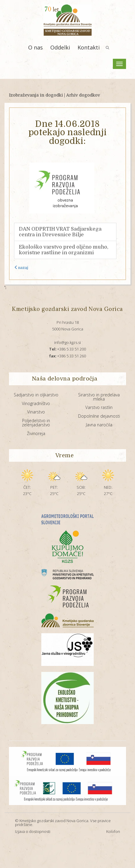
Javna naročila (99, 425)
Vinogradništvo (36, 403)
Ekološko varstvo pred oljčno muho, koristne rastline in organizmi (64, 250)
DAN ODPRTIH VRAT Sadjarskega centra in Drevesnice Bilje (60, 232)
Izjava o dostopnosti (33, 831)
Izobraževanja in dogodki (36, 95)
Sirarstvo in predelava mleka (99, 397)
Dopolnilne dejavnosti (99, 416)
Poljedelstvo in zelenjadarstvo (36, 423)
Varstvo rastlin (99, 407)
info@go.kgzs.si (67, 342)
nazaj (21, 268)
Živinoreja (36, 433)
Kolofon (113, 831)
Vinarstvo (36, 412)
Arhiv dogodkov (83, 95)
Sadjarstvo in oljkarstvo (36, 395)
